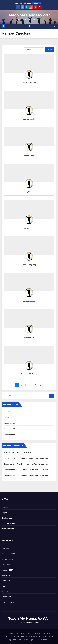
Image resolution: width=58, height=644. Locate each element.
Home (5, 636)
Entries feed (7, 518)
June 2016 (6, 581)
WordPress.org (8, 529)
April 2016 (6, 591)
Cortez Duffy (29, 228)
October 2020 (8, 559)
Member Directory (38, 636)
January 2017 (7, 570)
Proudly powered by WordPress (17, 633)
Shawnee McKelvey (29, 374)
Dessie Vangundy (29, 265)
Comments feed (9, 523)
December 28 (10, 435)
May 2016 (6, 586)
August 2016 (7, 575)
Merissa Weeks (29, 119)
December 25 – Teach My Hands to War (21, 470)
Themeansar (47, 633)
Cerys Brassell (29, 301)
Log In (28, 636)
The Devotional (42, 640)
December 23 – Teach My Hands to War (21, 458)
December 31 (9, 417)
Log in (4, 513)
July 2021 (6, 548)
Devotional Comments (16, 636)
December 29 (10, 429)
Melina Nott (29, 337)
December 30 (10, 423)
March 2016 (6, 597)
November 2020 (8, 554)
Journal (7, 411)
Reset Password (23, 640)
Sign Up (33, 640)
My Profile (13, 640)
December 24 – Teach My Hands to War (21, 476)
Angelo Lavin (29, 155)
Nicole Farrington (29, 83)
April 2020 (6, 565)
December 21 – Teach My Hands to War (21, 464)
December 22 (29, 452)
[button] (55, 26)
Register (5, 507)
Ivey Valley (29, 192)
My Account (49, 636)
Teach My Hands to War (29, 15)
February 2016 (8, 602)
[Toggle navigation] (29, 26)
